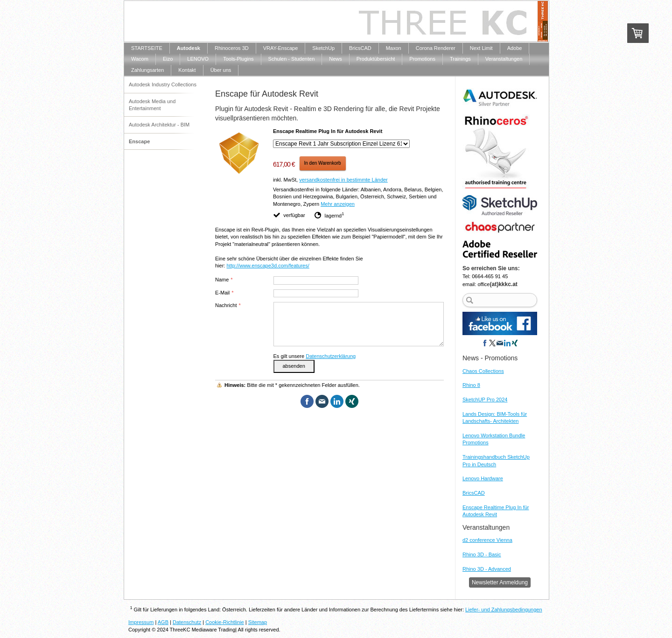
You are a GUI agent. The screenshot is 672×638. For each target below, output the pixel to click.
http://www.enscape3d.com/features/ (268, 266)
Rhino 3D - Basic (482, 554)
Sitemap (258, 622)
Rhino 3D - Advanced (487, 569)
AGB (163, 622)
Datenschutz (187, 622)
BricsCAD (474, 493)
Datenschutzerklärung (331, 356)
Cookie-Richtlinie (225, 622)
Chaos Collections (483, 371)
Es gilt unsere (315, 356)
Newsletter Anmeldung (500, 582)
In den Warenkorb (323, 163)
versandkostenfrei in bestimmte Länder (343, 180)
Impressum (141, 622)
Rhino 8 (471, 385)
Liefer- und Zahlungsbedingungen (504, 610)
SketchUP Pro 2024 (485, 400)
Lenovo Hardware (483, 478)
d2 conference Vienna (487, 540)
